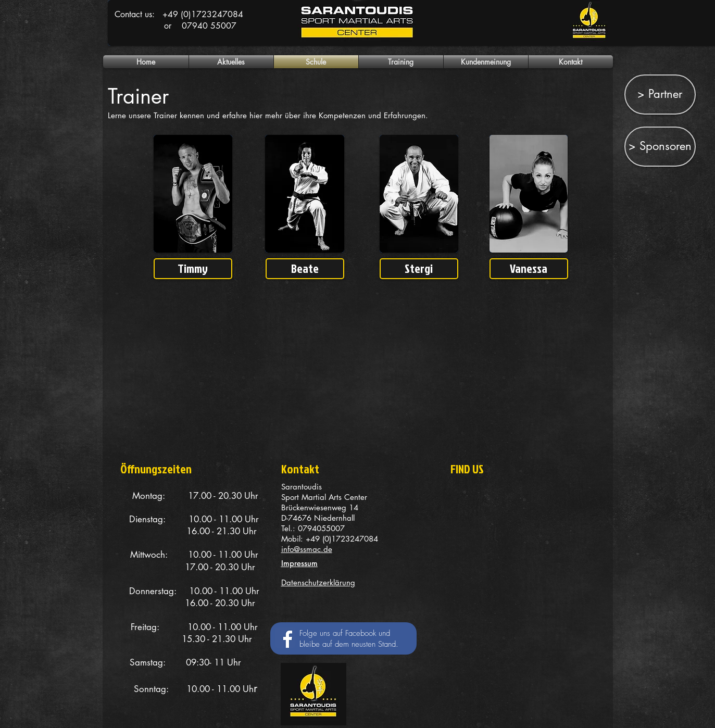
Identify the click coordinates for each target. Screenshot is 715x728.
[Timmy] (193, 269)
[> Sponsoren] (660, 147)
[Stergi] (419, 269)
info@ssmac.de (307, 549)
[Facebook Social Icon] (285, 638)
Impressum (299, 563)
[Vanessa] (529, 269)
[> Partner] (660, 95)
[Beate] (305, 269)
